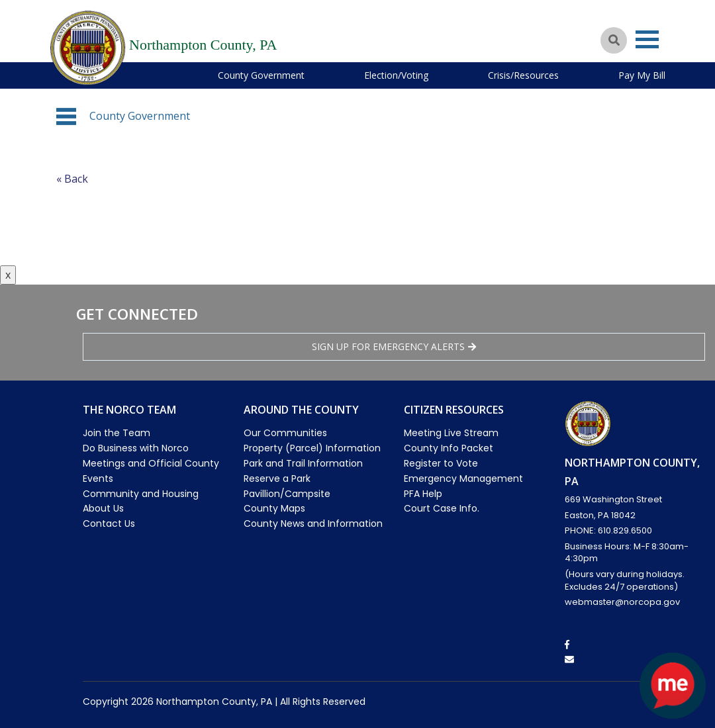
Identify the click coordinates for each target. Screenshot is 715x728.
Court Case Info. (442, 508)
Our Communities (285, 433)
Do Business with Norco (136, 448)
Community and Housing (141, 494)
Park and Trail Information (303, 463)
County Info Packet (449, 448)
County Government (261, 75)
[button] (66, 116)
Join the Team (117, 433)
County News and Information (313, 523)
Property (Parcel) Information (312, 448)
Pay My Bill (642, 75)
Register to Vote (441, 463)
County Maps (274, 508)
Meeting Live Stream (451, 433)
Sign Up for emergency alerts (394, 346)
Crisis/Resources (523, 75)
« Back (72, 179)
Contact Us (109, 523)
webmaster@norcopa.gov (622, 602)
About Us (103, 508)
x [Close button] (8, 275)
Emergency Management (463, 478)
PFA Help (423, 494)
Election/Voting (396, 75)
